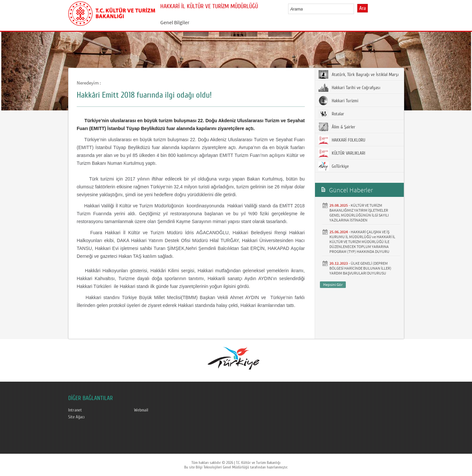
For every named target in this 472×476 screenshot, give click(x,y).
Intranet (75, 410)
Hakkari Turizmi (338, 101)
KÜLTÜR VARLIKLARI (342, 153)
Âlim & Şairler (337, 127)
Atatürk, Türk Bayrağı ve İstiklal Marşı (358, 74)
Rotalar (331, 114)
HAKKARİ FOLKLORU (342, 140)
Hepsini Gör (333, 285)
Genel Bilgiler (175, 22)
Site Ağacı (76, 417)
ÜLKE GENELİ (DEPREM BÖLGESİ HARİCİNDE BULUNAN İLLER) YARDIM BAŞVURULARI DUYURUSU (360, 268)
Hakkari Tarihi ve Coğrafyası (349, 87)
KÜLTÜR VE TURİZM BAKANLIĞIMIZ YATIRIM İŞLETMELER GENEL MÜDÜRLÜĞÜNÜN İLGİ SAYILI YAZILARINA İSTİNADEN (359, 213)
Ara (363, 8)
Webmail (141, 410)
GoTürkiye (334, 166)
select (356, 9)
